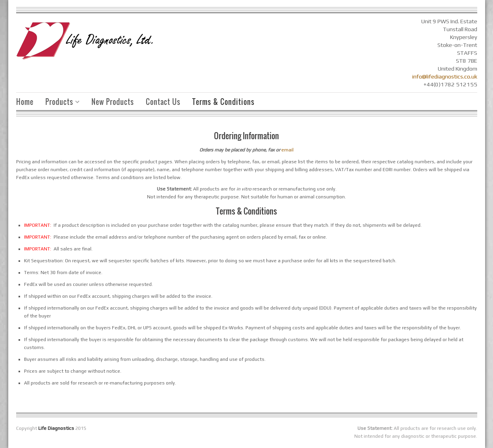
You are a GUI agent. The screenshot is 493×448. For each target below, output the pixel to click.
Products (60, 103)
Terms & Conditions (223, 102)
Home (25, 102)
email (287, 150)
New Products (113, 102)
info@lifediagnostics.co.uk (445, 76)
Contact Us (163, 102)
